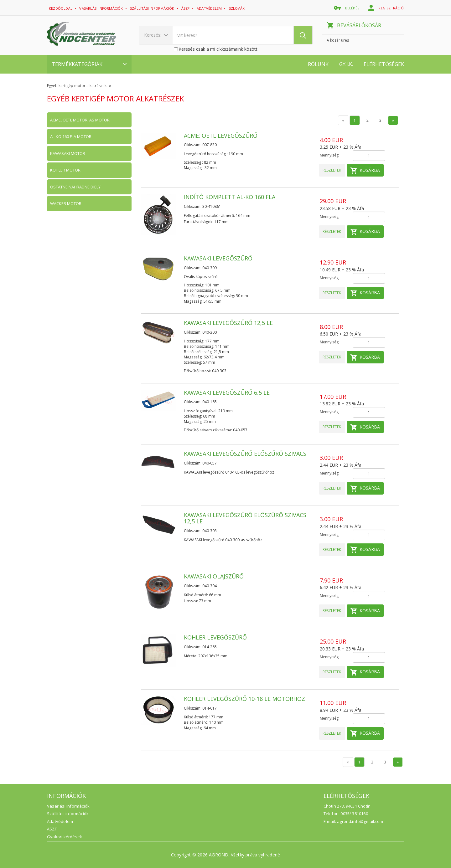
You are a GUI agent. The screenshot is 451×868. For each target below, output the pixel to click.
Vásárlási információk (101, 8)
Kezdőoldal (61, 8)
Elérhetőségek (384, 64)
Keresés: (156, 35)
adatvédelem (210, 8)
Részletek (332, 170)
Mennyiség (329, 155)
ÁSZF (52, 829)
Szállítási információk (153, 8)
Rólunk (318, 64)
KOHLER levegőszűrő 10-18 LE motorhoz (244, 699)
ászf (186, 8)
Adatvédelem (60, 821)
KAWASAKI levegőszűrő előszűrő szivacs (245, 454)
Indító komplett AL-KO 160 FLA (230, 197)
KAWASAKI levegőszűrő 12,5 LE (228, 323)
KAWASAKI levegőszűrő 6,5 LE (227, 393)
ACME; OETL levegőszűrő (221, 136)
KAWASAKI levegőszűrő (218, 258)
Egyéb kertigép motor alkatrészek (79, 86)
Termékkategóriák (89, 64)
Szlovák (237, 8)
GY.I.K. (346, 64)
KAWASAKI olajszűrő (214, 576)
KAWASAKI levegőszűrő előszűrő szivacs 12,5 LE (245, 518)
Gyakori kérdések (65, 837)
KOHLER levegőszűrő (215, 637)
